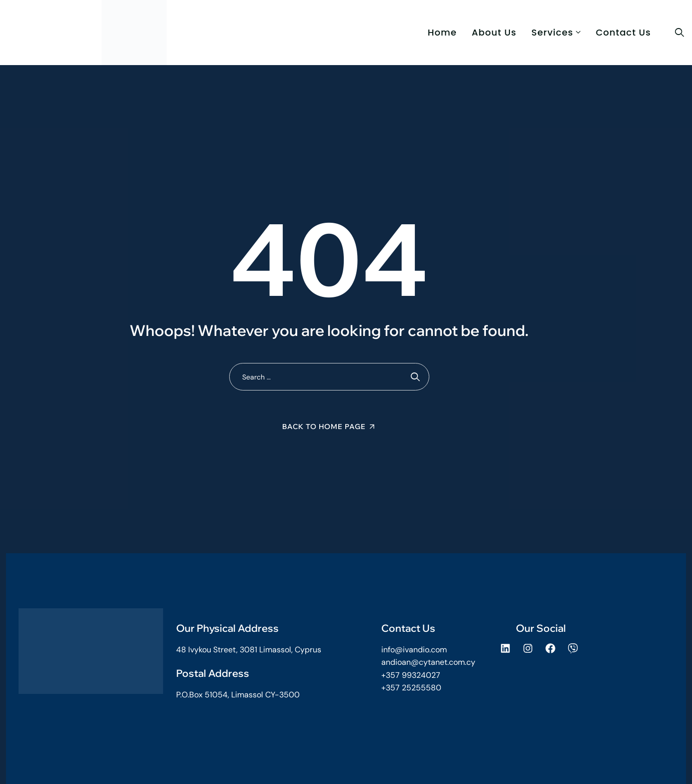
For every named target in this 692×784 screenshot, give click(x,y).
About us (494, 32)
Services (552, 32)
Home (442, 32)
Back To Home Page (324, 427)
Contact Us (623, 32)
